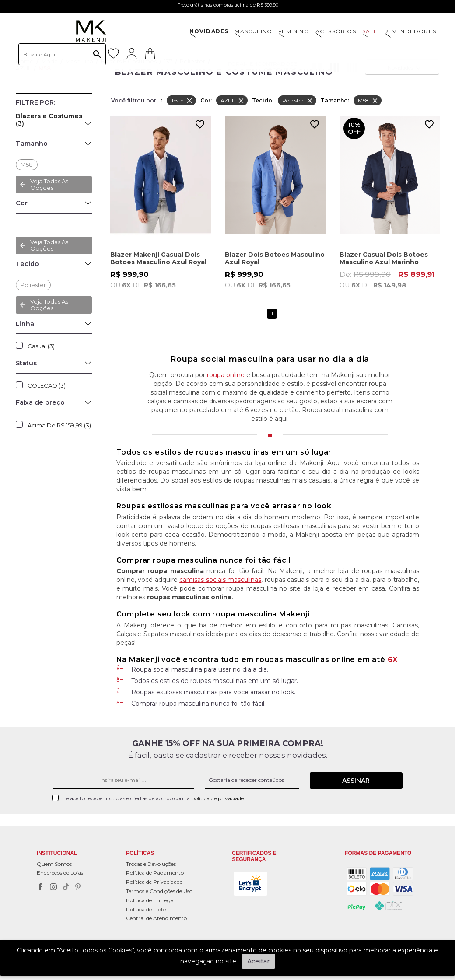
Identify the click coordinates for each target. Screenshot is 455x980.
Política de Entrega (150, 900)
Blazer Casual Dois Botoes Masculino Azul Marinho (384, 258)
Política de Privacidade (154, 882)
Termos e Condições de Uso (159, 891)
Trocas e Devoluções (151, 864)
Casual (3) (41, 346)
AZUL (22, 225)
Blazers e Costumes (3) (49, 120)
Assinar (356, 780)
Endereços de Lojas (60, 873)
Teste (182, 101)
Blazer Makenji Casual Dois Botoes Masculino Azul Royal (158, 258)
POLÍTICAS (140, 853)
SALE (370, 31)
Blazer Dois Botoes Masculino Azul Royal (275, 258)
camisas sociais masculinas (220, 580)
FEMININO (294, 31)
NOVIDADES (209, 31)
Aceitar (258, 961)
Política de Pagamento (155, 873)
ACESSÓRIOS (336, 31)
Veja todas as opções (49, 245)
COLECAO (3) (47, 385)
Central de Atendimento (156, 918)
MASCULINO (253, 31)
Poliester (33, 285)
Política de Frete (146, 909)
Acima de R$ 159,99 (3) (59, 425)
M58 (27, 164)
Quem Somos (54, 864)
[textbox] (62, 54)
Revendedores (410, 31)
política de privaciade (218, 798)
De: (390, 280)
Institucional (57, 853)
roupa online (226, 375)
